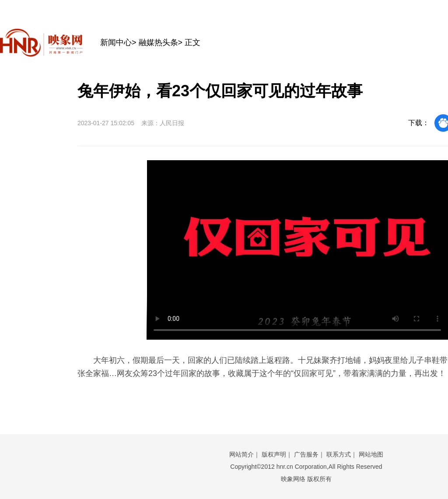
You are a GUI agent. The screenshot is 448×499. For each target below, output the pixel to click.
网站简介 (241, 454)
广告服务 (306, 454)
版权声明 (274, 454)
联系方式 (339, 454)
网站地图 (371, 454)
